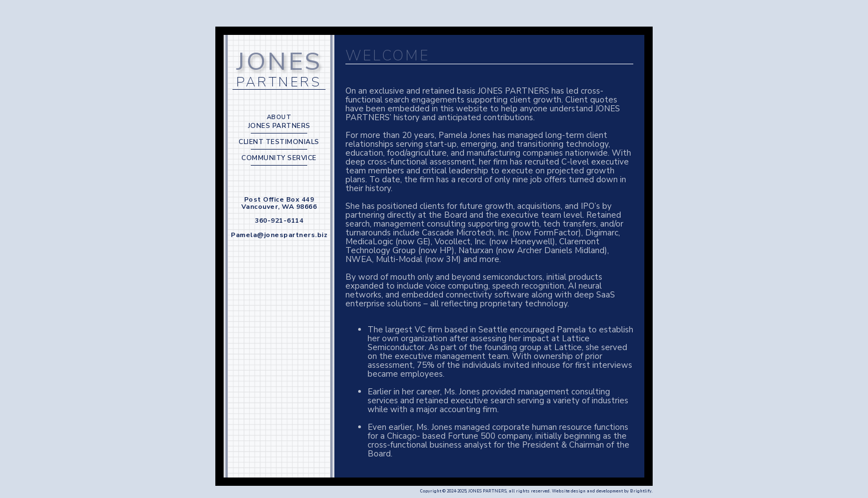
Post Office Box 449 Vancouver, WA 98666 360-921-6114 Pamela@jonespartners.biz (279, 217)
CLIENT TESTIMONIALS (279, 142)
